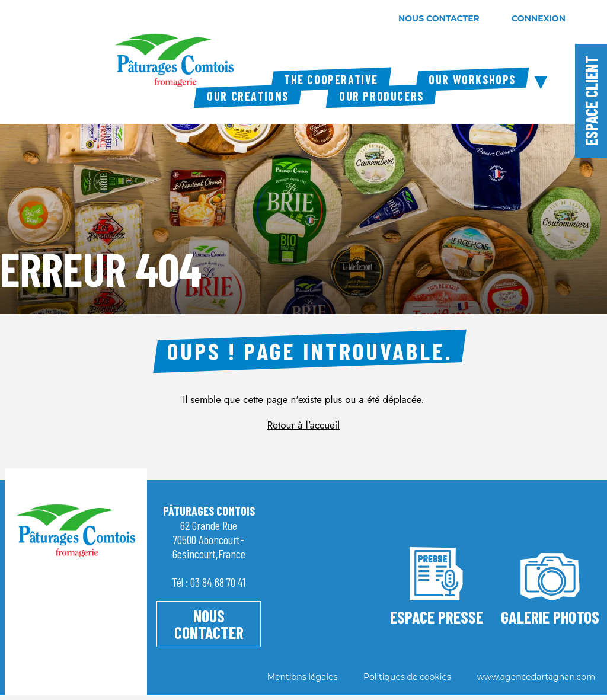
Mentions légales (303, 677)
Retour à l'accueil (303, 425)
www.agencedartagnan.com (536, 677)
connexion (539, 18)
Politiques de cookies (407, 677)
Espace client (591, 101)
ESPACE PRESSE (436, 584)
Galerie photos (550, 584)
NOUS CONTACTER (209, 624)
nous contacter (439, 18)
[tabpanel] (303, 196)
